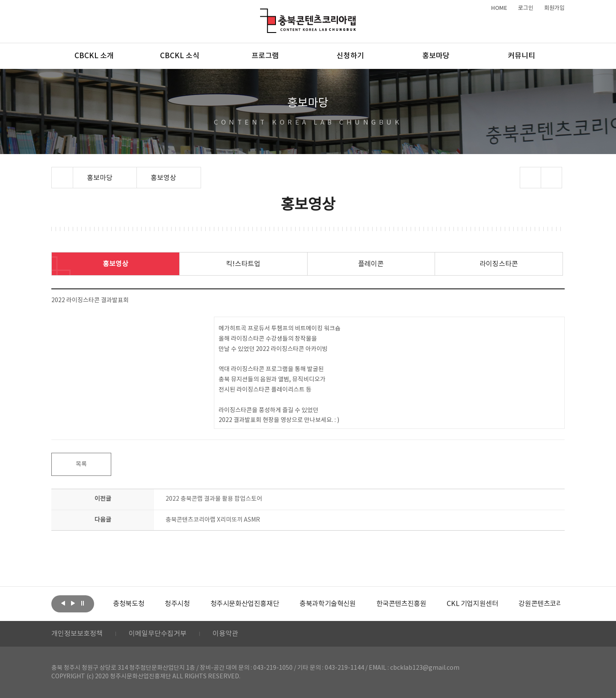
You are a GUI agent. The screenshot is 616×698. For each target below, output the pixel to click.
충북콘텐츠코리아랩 (262, 13)
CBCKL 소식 (180, 56)
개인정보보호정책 (77, 634)
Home (54, 172)
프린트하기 (552, 178)
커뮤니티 (521, 56)
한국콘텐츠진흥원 (401, 604)
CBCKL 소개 (94, 56)
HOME (499, 8)
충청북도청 (129, 604)
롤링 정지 (83, 603)
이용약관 (225, 634)
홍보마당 (436, 56)
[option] (129, 604)
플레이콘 (371, 264)
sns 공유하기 (531, 178)
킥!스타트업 (243, 264)
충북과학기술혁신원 (327, 604)
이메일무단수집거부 (158, 634)
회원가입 (554, 8)
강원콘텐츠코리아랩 (546, 604)
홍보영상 (115, 264)
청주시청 (177, 604)
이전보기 (63, 603)
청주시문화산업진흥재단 (245, 604)
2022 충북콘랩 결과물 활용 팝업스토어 (214, 499)
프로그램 (265, 56)
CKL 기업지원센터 (472, 604)
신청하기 (350, 56)
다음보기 (73, 603)
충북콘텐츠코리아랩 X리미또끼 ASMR (213, 520)
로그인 (526, 8)
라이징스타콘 (499, 264)
